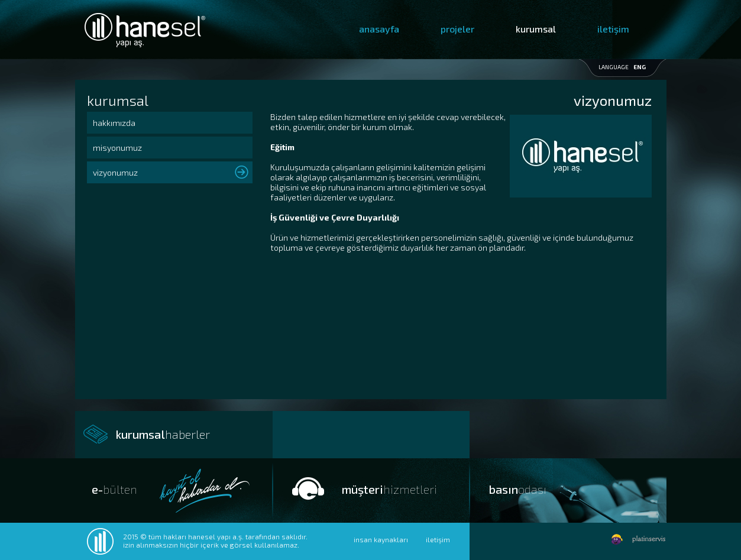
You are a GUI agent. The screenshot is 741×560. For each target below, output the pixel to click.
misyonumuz (117, 148)
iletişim (613, 29)
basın (518, 489)
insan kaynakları (381, 539)
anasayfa (379, 29)
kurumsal (536, 29)
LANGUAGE (622, 67)
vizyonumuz (115, 172)
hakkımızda (114, 123)
